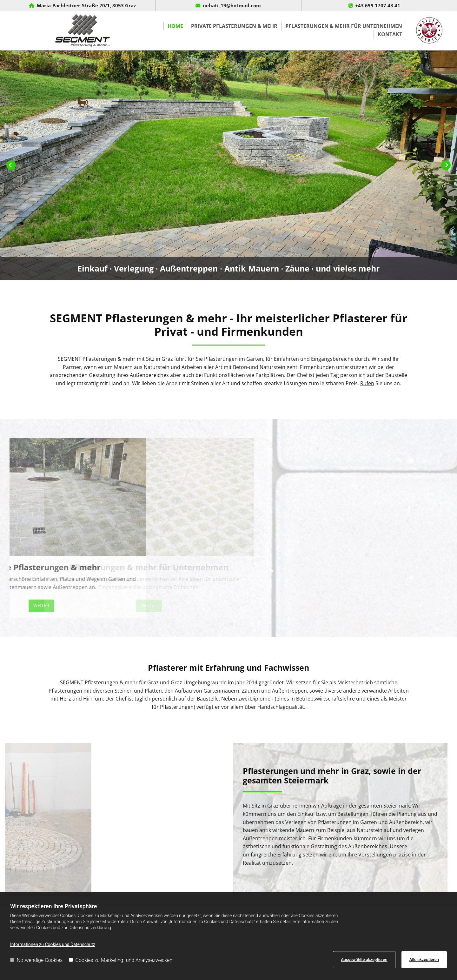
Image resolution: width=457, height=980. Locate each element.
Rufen (367, 383)
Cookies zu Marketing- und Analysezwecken (121, 960)
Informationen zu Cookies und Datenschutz (53, 944)
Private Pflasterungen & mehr (234, 26)
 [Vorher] (11, 165)
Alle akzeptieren (424, 960)
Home (175, 26)
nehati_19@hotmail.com (232, 5)
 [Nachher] (446, 165)
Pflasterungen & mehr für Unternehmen (344, 26)
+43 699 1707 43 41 (378, 5)
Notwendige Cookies (36, 960)
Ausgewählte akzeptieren (364, 960)
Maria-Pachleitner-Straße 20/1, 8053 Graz (86, 5)
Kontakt (390, 34)
